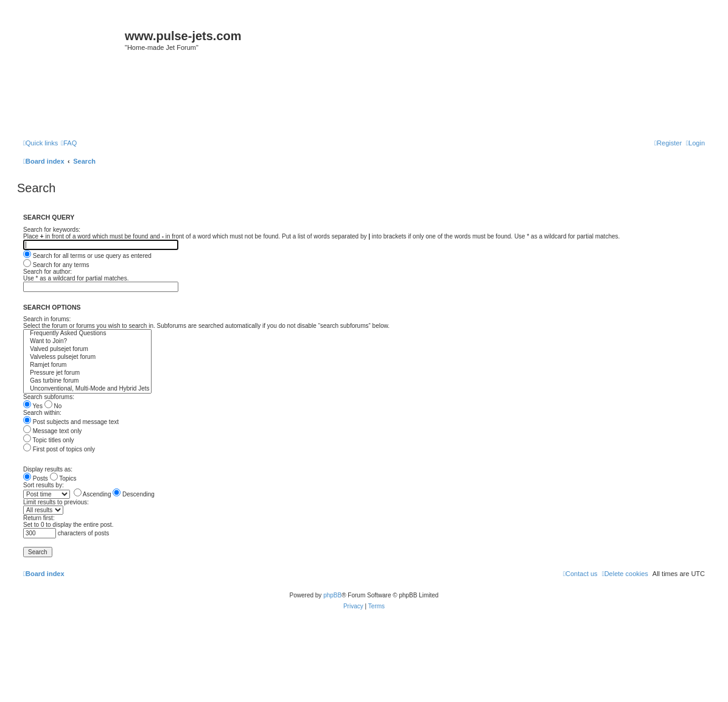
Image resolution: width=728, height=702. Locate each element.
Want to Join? (87, 342)
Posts (36, 478)
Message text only (52, 431)
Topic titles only (48, 440)
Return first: (39, 518)
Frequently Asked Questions (87, 334)
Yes (33, 406)
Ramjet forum (87, 365)
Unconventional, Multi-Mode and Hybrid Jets (87, 389)
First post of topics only (59, 449)
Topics (63, 478)
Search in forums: (47, 319)
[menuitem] (69, 143)
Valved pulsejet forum (87, 349)
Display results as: (48, 469)
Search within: (42, 413)
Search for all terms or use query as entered (87, 256)
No (53, 406)
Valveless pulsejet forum (87, 357)
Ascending (93, 494)
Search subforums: (49, 397)
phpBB (332, 595)
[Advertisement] (364, 99)
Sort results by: (44, 485)
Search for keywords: (52, 230)
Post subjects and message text (71, 422)
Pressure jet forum (87, 373)
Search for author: (47, 272)
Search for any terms (56, 265)
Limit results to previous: (56, 502)
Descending (134, 494)
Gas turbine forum (87, 381)
